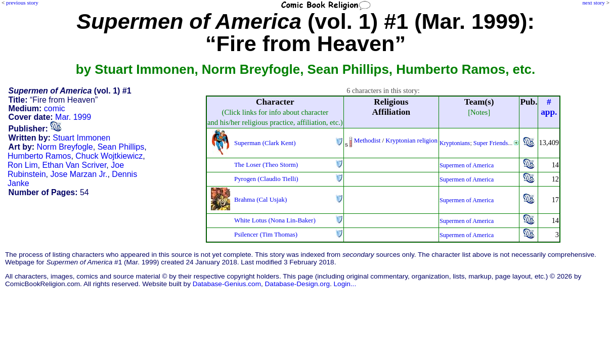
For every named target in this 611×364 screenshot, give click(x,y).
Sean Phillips (121, 147)
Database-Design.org (297, 284)
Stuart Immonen (81, 138)
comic (55, 108)
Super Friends (491, 143)
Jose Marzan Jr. (79, 174)
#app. (549, 107)
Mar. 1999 (73, 117)
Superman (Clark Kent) (265, 143)
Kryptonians (455, 143)
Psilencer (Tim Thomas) (266, 234)
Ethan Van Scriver (74, 165)
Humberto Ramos (39, 156)
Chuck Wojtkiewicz (109, 156)
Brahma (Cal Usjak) (260, 199)
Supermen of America (467, 165)
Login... (345, 284)
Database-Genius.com (227, 284)
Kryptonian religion (411, 140)
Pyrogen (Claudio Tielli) (266, 179)
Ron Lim (23, 165)
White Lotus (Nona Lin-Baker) (275, 220)
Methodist (367, 140)
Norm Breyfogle (65, 147)
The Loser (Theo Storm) (266, 165)
